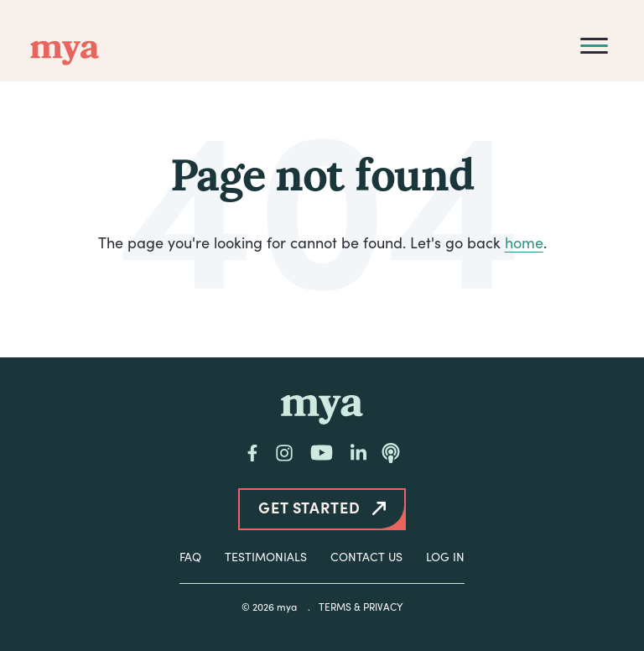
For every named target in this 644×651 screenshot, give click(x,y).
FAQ (190, 557)
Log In (445, 557)
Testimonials (266, 557)
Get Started (309, 507)
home (524, 242)
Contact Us (366, 557)
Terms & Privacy (361, 607)
